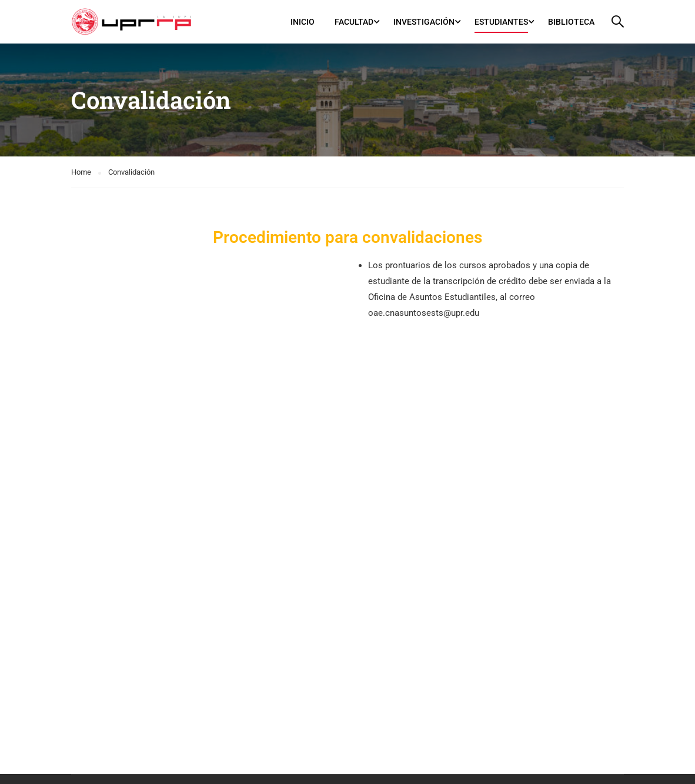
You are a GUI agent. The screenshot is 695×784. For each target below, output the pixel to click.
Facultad (354, 22)
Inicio (303, 22)
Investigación (424, 22)
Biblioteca (571, 22)
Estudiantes (501, 22)
